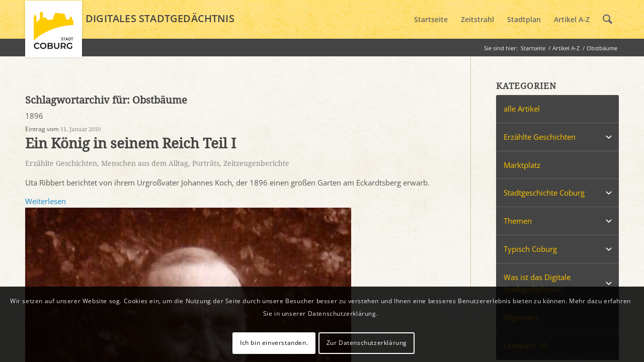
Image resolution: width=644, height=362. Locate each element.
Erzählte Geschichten (61, 163)
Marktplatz (522, 165)
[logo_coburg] (54, 33)
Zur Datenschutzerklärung (367, 343)
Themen (518, 221)
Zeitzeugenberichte (256, 163)
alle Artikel (522, 109)
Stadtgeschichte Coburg (544, 193)
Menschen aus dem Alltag (145, 163)
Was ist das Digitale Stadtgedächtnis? (537, 283)
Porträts (206, 163)
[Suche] (608, 20)
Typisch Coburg (530, 249)
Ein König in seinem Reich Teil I (131, 144)
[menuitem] (431, 20)
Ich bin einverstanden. (274, 343)
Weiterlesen (46, 201)
